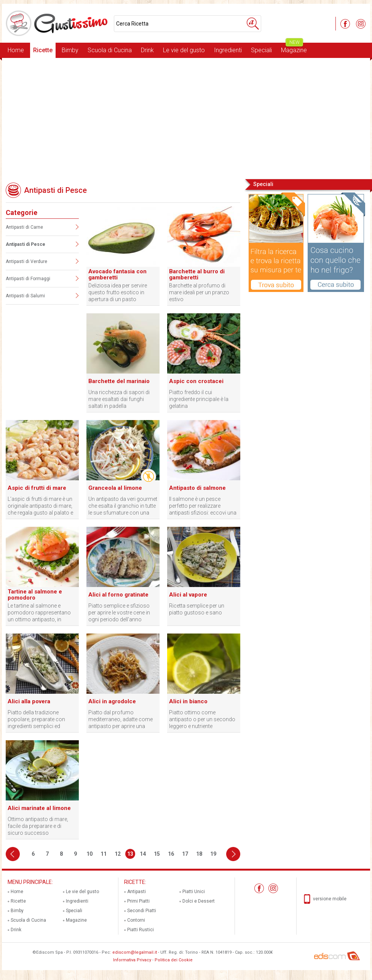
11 (104, 854)
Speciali (261, 50)
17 (185, 854)
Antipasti (137, 892)
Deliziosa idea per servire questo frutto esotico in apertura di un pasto (118, 292)
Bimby (70, 50)
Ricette (43, 50)
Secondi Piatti (142, 911)
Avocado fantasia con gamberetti (117, 274)
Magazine (294, 48)
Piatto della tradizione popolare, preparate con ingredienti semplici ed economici (36, 719)
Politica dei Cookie (174, 960)
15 (157, 854)
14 (143, 854)
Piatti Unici (194, 892)
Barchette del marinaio (119, 381)
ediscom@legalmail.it (135, 952)
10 (89, 854)
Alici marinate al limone (39, 808)
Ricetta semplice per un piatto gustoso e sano (197, 609)
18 (199, 854)
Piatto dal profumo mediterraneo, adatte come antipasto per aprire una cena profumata (121, 719)
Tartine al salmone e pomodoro (35, 595)
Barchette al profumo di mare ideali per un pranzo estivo (199, 292)
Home (16, 50)
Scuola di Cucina (110, 50)
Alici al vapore (188, 595)
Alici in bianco (188, 701)
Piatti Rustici (140, 930)
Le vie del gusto (184, 50)
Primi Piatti (138, 901)
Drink (147, 50)
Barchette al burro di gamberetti (197, 274)
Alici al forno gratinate (118, 595)
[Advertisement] (186, 118)
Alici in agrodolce (112, 701)
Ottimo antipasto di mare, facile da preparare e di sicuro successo (38, 826)
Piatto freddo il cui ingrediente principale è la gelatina (199, 399)
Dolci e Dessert (199, 901)
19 (213, 854)
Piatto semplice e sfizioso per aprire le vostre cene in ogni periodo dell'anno (119, 613)
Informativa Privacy (132, 960)
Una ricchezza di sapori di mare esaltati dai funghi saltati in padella (119, 399)
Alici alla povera (29, 701)
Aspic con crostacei (196, 381)
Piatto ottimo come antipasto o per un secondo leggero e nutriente (202, 719)
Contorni (136, 920)
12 (118, 854)
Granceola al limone (115, 488)
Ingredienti (228, 50)
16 (171, 854)
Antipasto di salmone (197, 488)
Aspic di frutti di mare (37, 488)
